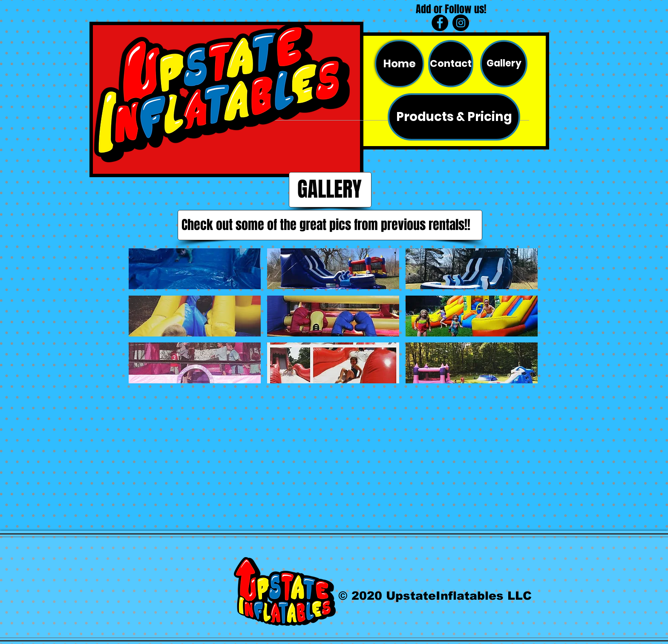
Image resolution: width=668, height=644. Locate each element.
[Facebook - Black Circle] (440, 23)
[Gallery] (504, 64)
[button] (195, 269)
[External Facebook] (231, 460)
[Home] (399, 64)
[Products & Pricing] (454, 117)
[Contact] (451, 64)
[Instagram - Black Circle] (461, 23)
